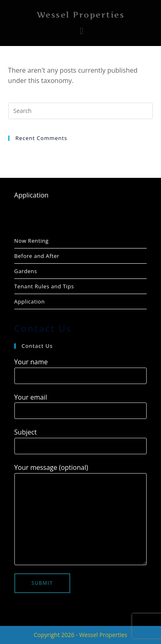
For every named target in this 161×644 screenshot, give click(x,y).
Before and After (37, 256)
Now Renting (32, 241)
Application (32, 195)
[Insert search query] (81, 111)
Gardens (26, 271)
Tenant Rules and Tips (44, 286)
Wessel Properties (81, 15)
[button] (82, 31)
